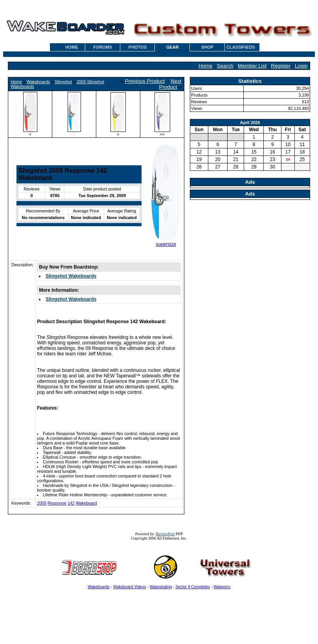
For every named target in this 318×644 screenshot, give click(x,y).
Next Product (170, 84)
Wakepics (222, 587)
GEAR (173, 47)
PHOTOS (138, 47)
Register (281, 66)
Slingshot (63, 82)
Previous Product (145, 81)
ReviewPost (165, 534)
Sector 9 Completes (193, 587)
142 (71, 503)
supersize (166, 244)
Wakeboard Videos (130, 587)
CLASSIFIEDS (241, 47)
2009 (42, 503)
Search (225, 66)
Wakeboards (38, 82)
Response (57, 503)
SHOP (207, 47)
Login (301, 66)
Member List (252, 66)
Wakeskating (161, 587)
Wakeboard (86, 503)
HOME (72, 47)
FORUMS (103, 47)
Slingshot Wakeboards (71, 276)
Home (206, 66)
